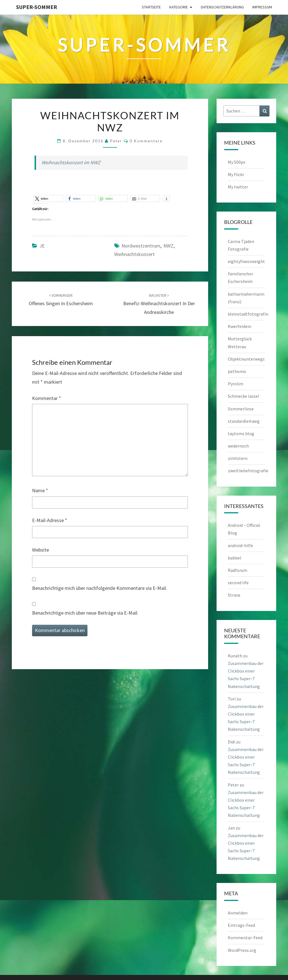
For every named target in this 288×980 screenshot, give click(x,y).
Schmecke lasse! (243, 396)
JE (42, 246)
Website (40, 550)
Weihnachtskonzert (134, 254)
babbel (235, 558)
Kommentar (47, 398)
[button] (48, 198)
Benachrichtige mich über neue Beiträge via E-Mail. (85, 613)
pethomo (237, 371)
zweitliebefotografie (248, 471)
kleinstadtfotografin (248, 314)
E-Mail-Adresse (50, 520)
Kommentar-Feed (245, 938)
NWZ (168, 246)
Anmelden (238, 913)
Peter (116, 141)
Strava (234, 595)
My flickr (236, 174)
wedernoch (238, 446)
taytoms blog (241, 433)
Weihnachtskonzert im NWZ (71, 162)
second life (238, 583)
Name (40, 490)
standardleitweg (244, 421)
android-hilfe (240, 545)
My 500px (237, 162)
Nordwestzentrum (141, 246)
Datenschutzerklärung (222, 7)
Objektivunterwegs (246, 359)
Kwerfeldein (239, 326)
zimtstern (238, 458)
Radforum (238, 570)
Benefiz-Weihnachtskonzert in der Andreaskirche (159, 304)
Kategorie (179, 7)
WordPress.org (242, 950)
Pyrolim (236, 384)
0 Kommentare (146, 141)
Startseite (151, 7)
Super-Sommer (37, 7)
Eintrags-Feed (241, 925)
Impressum (262, 7)
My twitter (238, 187)
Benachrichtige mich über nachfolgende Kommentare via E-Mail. (100, 588)
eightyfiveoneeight (246, 261)
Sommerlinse (241, 409)
